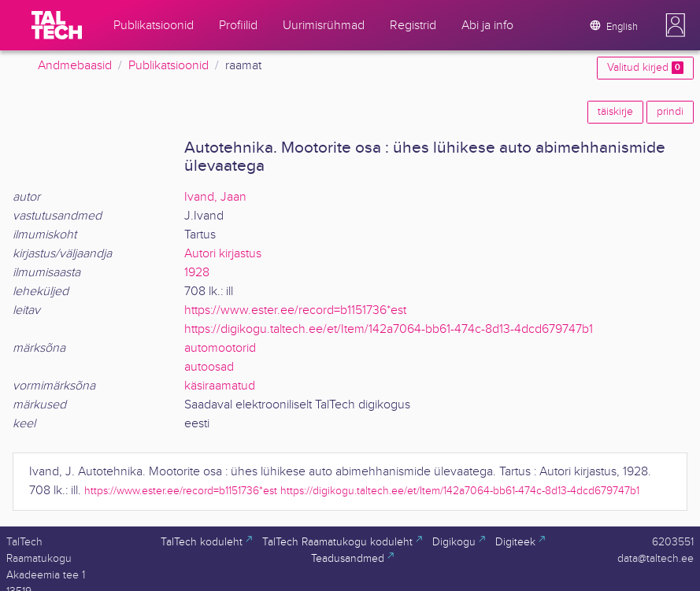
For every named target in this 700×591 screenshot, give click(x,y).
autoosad (209, 367)
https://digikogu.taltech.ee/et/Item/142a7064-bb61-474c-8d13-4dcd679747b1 (389, 329)
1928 (197, 273)
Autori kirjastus (223, 254)
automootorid (220, 348)
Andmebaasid (75, 66)
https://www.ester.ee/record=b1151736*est (295, 310)
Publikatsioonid (169, 66)
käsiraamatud (220, 386)
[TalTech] (57, 25)
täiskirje (615, 112)
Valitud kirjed (645, 68)
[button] (676, 25)
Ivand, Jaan (215, 197)
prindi (670, 112)
